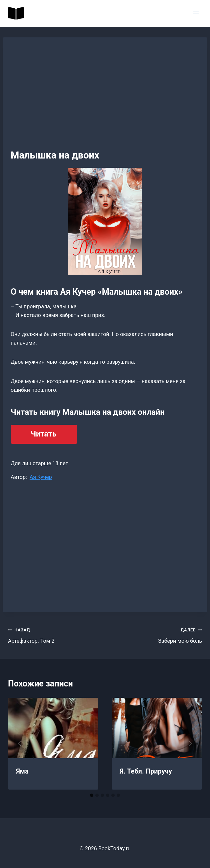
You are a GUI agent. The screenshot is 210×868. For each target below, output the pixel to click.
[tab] (92, 795)
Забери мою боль (156, 635)
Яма (22, 771)
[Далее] (190, 744)
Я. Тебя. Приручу (146, 771)
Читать (43, 434)
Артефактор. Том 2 (54, 635)
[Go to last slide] (20, 744)
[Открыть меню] (196, 13)
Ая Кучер (41, 477)
